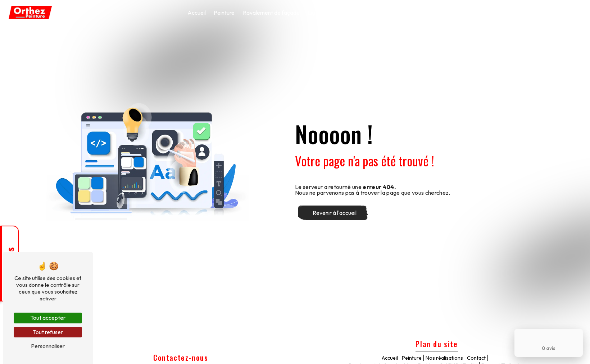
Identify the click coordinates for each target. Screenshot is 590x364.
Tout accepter (48, 318)
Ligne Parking (324, 13)
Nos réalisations (529, 13)
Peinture (224, 13)
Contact (567, 13)
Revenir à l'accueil (335, 213)
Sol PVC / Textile (370, 13)
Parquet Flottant (419, 13)
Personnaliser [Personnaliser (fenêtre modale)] (48, 346)
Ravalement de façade (271, 13)
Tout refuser (48, 332)
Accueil (197, 13)
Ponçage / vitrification (475, 13)
